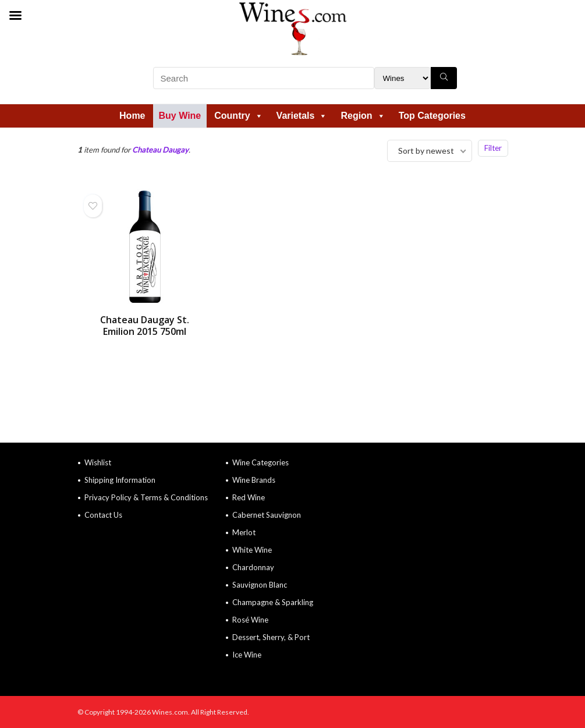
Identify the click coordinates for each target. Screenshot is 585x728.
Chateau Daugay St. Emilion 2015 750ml (145, 326)
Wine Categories (260, 462)
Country (238, 116)
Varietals (302, 116)
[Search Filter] (403, 78)
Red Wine (249, 497)
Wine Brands (254, 480)
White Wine (252, 550)
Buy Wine (180, 116)
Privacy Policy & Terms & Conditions (146, 497)
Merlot (244, 532)
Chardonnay (253, 567)
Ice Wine (247, 655)
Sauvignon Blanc (260, 585)
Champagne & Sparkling (273, 602)
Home (132, 116)
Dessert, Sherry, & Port (271, 637)
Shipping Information (120, 480)
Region (363, 116)
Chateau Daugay (160, 150)
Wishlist (98, 462)
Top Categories (432, 116)
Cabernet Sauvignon (267, 515)
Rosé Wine (250, 620)
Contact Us (103, 515)
